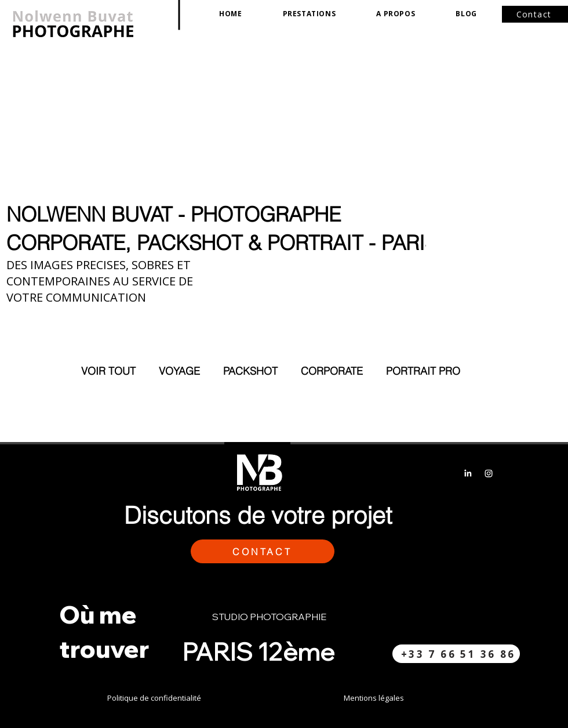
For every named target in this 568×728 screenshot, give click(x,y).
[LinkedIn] (468, 473)
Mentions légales (374, 698)
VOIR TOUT (108, 371)
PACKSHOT (250, 371)
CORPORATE (332, 371)
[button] (310, 14)
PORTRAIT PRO (423, 371)
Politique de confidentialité (154, 698)
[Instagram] (489, 473)
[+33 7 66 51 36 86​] (456, 654)
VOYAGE (179, 371)
